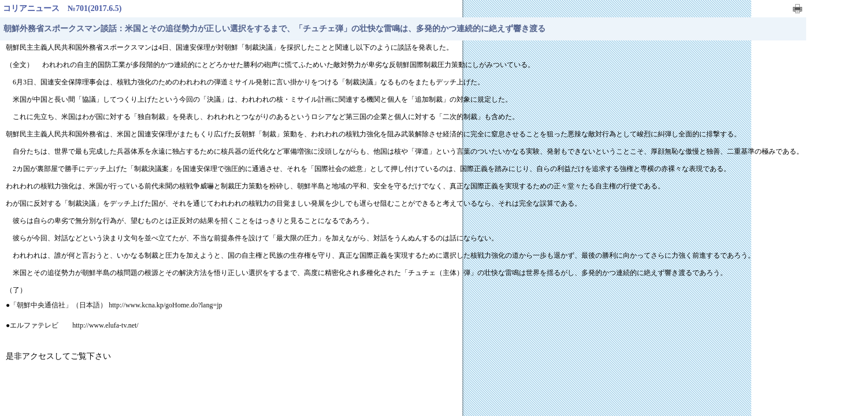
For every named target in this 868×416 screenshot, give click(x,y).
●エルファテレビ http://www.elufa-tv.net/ (72, 325)
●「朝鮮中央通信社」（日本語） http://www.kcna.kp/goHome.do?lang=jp (114, 305)
